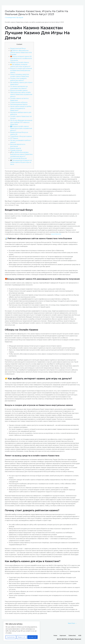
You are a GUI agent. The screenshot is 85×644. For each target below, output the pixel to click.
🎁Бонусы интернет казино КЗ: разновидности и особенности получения (21, 58)
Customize (11, 637)
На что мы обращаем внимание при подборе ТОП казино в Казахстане (21, 122)
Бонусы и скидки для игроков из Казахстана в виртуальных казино (21, 70)
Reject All (22, 637)
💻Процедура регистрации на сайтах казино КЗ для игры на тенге (21, 162)
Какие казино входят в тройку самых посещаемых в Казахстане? (21, 108)
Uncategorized (11, 18)
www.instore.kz (56, 234)
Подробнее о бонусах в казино (21, 136)
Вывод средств (16, 148)
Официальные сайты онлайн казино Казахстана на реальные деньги (21, 94)
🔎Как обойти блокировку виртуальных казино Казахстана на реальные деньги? (21, 154)
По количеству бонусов (18, 158)
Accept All (32, 637)
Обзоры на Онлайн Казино (20, 62)
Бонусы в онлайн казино (19, 90)
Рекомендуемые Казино (19, 104)
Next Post (72, 623)
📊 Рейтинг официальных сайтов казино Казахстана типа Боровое (21, 52)
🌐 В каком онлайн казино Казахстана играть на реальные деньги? (21, 128)
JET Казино (14, 138)
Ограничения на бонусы (19, 102)
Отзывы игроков (16, 150)
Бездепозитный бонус (18, 48)
